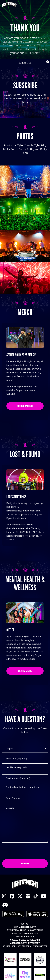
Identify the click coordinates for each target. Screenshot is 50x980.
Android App (13, 914)
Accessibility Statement (25, 943)
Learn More (25, 671)
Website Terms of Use (25, 934)
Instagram (4, 896)
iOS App (37, 914)
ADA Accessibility (25, 927)
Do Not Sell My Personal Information (25, 946)
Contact (25, 924)
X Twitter (20, 896)
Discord (5, 905)
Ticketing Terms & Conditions (25, 930)
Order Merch (25, 406)
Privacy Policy (25, 937)
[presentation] (22, 851)
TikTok (36, 896)
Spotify (28, 896)
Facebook (12, 896)
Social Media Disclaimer (25, 940)
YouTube (44, 896)
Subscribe (25, 63)
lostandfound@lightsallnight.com (23, 511)
